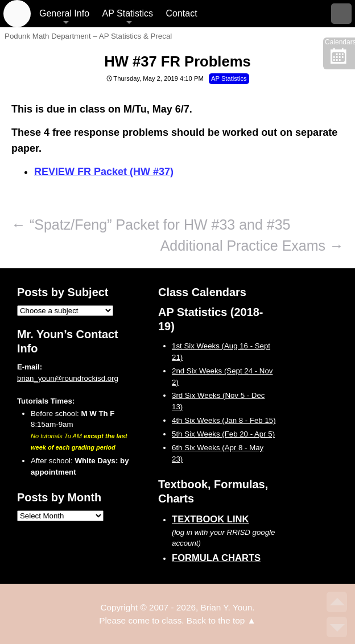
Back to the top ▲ (221, 620)
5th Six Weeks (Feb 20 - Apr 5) (223, 434)
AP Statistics (128, 13)
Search (341, 14)
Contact (181, 13)
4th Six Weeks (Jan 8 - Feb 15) (224, 420)
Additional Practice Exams (252, 246)
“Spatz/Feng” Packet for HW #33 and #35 (151, 225)
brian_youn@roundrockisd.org (68, 378)
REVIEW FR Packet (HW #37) (104, 172)
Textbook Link (210, 519)
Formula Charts (216, 558)
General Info (64, 13)
